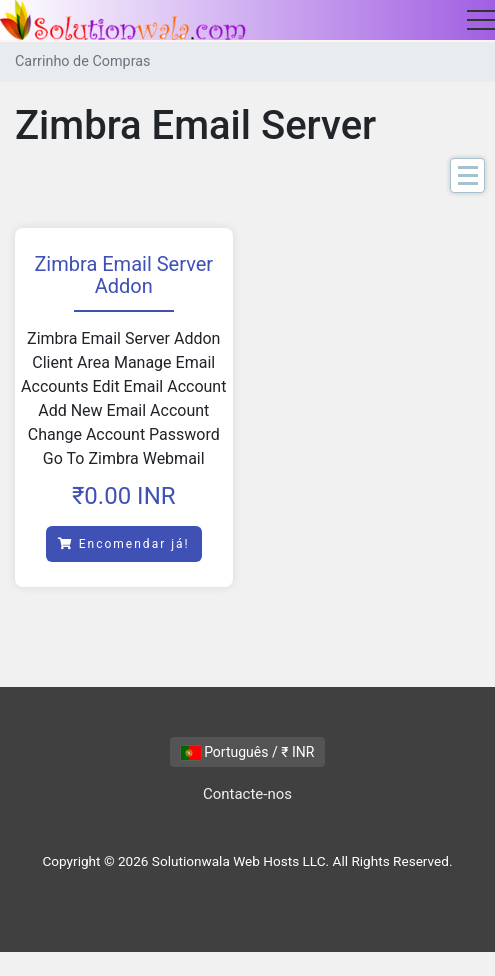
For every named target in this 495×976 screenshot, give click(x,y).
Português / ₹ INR (248, 752)
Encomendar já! (124, 544)
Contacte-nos (247, 794)
